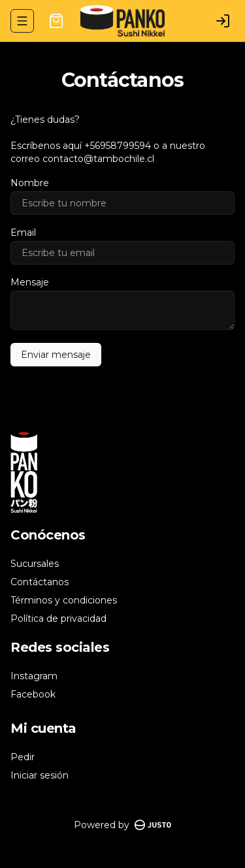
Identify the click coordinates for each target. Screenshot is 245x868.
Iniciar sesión (40, 775)
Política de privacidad (58, 619)
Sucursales (35, 564)
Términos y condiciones (64, 600)
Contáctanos (40, 582)
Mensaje (30, 282)
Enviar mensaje (56, 355)
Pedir (23, 757)
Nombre (30, 183)
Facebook (33, 694)
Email (23, 233)
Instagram (34, 676)
